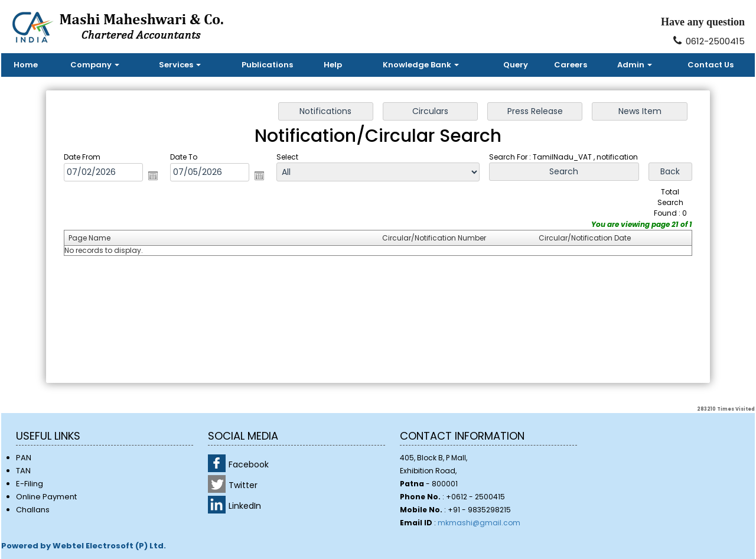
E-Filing (30, 484)
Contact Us (711, 65)
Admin (635, 65)
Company (95, 65)
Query (516, 65)
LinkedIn (245, 506)
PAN (24, 458)
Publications (267, 65)
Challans (33, 510)
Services (180, 65)
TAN (23, 471)
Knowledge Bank (421, 65)
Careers (571, 65)
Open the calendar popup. (162, 178)
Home (26, 65)
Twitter (243, 485)
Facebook (249, 464)
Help (333, 65)
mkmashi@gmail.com (479, 523)
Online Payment (46, 497)
